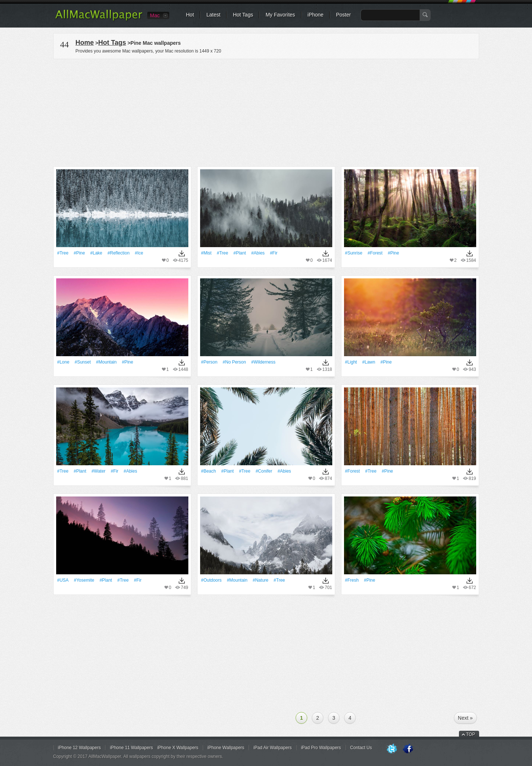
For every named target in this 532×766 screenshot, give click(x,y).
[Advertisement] (266, 112)
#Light (351, 362)
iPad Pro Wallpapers (321, 748)
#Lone (63, 362)
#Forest (375, 253)
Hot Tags (243, 15)
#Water (98, 471)
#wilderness (263, 362)
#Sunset (83, 362)
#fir (274, 253)
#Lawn (369, 362)
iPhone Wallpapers (226, 748)
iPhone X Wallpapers (178, 748)
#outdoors (211, 580)
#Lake (96, 253)
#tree (63, 253)
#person (209, 362)
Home (85, 43)
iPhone (316, 15)
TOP (471, 734)
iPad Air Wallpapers (272, 748)
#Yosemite (84, 580)
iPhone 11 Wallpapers (131, 748)
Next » (465, 718)
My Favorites (280, 15)
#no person (234, 362)
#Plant (240, 253)
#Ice (139, 253)
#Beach (209, 471)
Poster (343, 15)
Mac (155, 15)
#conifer (264, 471)
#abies (258, 253)
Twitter (392, 749)
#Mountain (106, 362)
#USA (63, 580)
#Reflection (119, 253)
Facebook (408, 749)
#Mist (207, 253)
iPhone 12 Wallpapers (79, 748)
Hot (190, 15)
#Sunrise (354, 253)
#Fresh (352, 580)
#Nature (260, 580)
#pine (79, 253)
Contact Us (361, 748)
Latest (213, 15)
